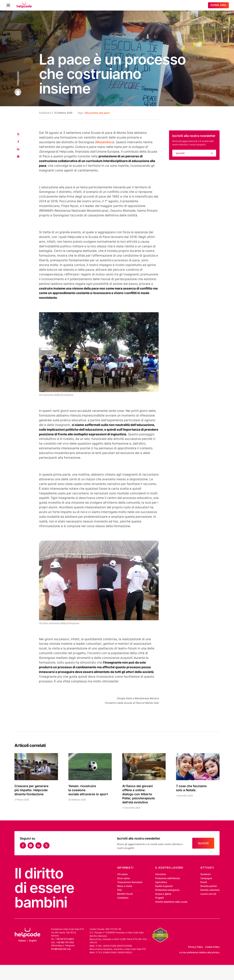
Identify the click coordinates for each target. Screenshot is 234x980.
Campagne (206, 878)
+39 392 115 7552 (65, 942)
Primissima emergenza (167, 890)
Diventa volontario (210, 890)
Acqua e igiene (163, 894)
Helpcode (18, 79)
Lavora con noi (208, 894)
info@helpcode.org (61, 949)
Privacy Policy (196, 947)
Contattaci (123, 898)
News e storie (125, 886)
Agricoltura (161, 882)
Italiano (22, 941)
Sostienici (206, 874)
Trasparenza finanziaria (130, 882)
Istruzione (161, 874)
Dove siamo (123, 878)
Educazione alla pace (97, 113)
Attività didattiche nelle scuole (171, 902)
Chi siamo (122, 874)
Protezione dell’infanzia (168, 878)
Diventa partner (209, 886)
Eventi (204, 882)
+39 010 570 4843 (64, 939)
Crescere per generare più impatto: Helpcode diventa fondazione (31, 790)
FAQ (120, 890)
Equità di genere (164, 886)
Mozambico (105, 142)
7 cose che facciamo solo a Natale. (191, 788)
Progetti (159, 898)
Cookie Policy (212, 947)
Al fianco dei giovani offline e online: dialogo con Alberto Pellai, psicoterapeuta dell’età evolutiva (139, 794)
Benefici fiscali (125, 894)
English (33, 941)
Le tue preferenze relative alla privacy (199, 952)
